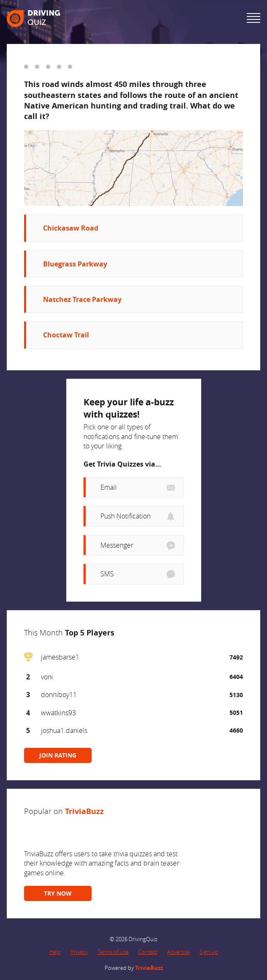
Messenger (117, 545)
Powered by (134, 968)
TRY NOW (58, 893)
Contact (148, 952)
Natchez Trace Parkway (82, 299)
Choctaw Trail (66, 335)
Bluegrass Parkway (75, 264)
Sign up (209, 952)
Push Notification (125, 516)
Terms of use (113, 952)
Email (109, 487)
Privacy (79, 952)
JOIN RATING (58, 755)
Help (55, 952)
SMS (107, 574)
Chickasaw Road (71, 228)
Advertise (178, 952)
